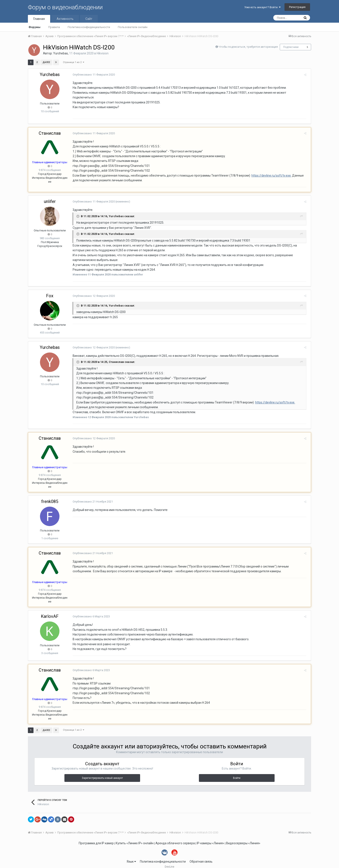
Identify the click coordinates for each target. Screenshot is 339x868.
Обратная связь (201, 857)
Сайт (89, 19)
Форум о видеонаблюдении (65, 7)
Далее (46, 62)
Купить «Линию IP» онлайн (135, 838)
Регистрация (297, 7)
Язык (131, 857)
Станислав (50, 128)
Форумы (34, 27)
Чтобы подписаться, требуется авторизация (248, 47)
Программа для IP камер (96, 838)
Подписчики (291, 47)
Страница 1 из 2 (74, 62)
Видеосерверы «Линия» (243, 838)
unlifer (50, 197)
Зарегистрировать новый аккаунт (102, 773)
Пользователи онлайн (133, 27)
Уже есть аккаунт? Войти (262, 7)
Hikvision (103, 53)
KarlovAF (50, 612)
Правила (54, 27)
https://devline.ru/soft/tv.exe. (270, 171)
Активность (65, 19)
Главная (39, 19)
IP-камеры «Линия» (210, 838)
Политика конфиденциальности (89, 27)
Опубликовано (92, 75)
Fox (50, 291)
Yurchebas (61, 53)
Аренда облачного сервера (175, 838)
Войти (237, 773)
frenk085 (50, 497)
